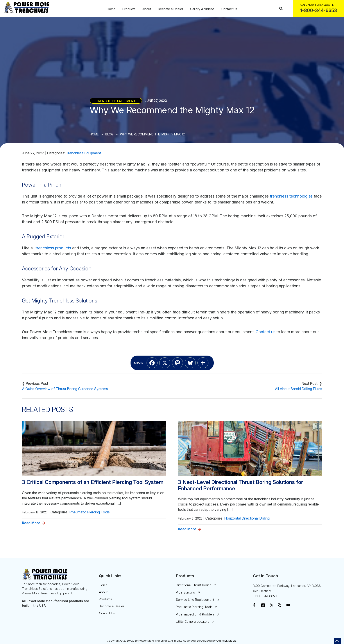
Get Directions (262, 591)
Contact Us (229, 9)
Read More (31, 523)
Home (111, 9)
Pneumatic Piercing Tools (90, 512)
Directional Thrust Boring (194, 585)
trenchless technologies (291, 196)
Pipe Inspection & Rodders (195, 614)
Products (129, 9)
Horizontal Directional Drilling (247, 518)
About (147, 9)
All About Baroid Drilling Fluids (298, 389)
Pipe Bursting (185, 592)
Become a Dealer (171, 9)
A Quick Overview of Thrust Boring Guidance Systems (65, 389)
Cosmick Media (226, 641)
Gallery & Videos (202, 9)
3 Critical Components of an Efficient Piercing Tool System (93, 482)
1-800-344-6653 (265, 596)
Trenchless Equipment (116, 101)
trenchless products (53, 248)
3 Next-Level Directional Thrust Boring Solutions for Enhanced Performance (241, 485)
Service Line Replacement (195, 600)
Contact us (265, 332)
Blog (109, 134)
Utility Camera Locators (193, 622)
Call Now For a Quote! (317, 5)
